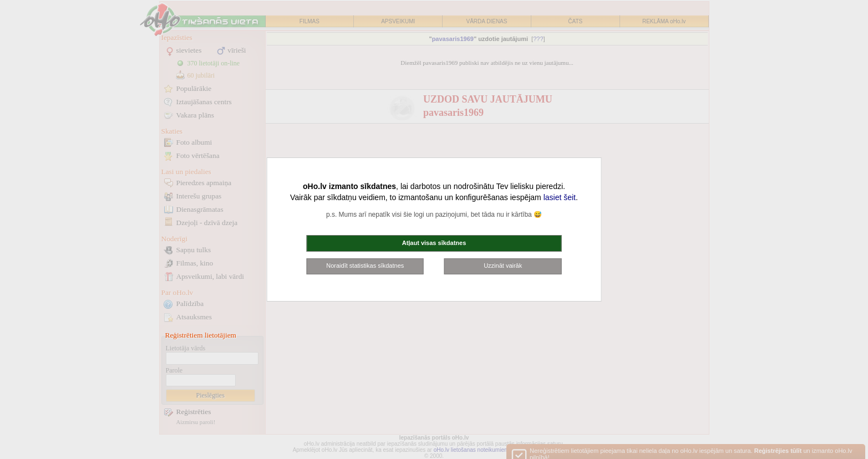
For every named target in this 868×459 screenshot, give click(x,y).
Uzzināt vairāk (503, 266)
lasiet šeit (560, 197)
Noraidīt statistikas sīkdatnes (365, 266)
